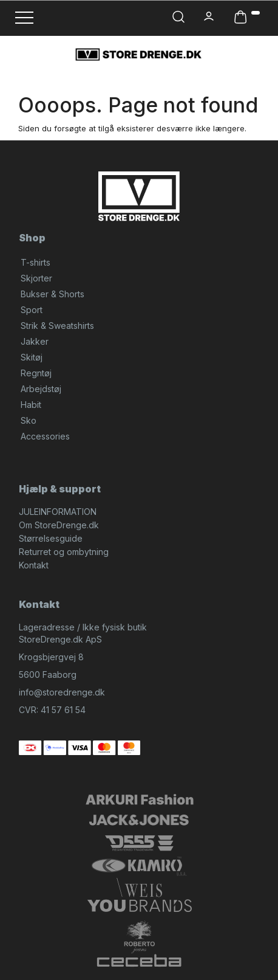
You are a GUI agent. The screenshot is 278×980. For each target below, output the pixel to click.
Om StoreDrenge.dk (59, 525)
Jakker (35, 341)
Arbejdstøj (41, 389)
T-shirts (36, 262)
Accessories (45, 436)
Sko (29, 420)
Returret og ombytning (64, 552)
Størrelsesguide (51, 538)
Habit (31, 405)
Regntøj (36, 373)
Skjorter (36, 278)
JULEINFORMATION (58, 512)
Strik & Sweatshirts (57, 326)
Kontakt (34, 565)
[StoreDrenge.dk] (139, 54)
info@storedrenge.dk (62, 692)
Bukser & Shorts (53, 294)
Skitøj (32, 357)
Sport (32, 310)
